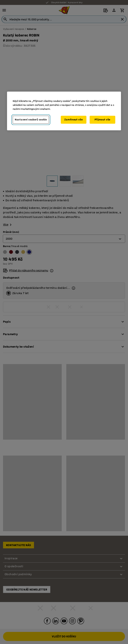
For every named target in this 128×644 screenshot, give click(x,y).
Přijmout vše (102, 120)
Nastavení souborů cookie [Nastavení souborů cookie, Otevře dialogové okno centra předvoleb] (31, 120)
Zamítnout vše (73, 120)
